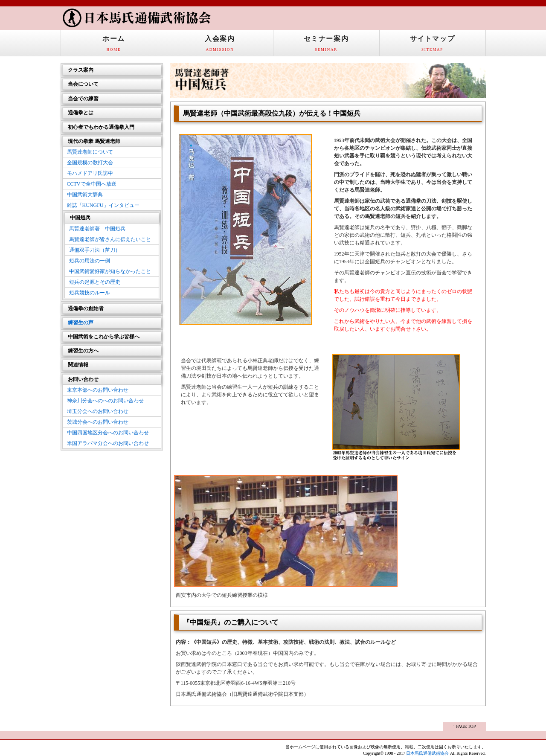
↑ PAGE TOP (465, 726)
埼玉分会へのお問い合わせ (98, 411)
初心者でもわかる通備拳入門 (109, 127)
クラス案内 (111, 70)
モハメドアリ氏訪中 (90, 173)
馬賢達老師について (90, 152)
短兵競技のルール (110, 293)
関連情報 (109, 365)
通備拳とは (109, 113)
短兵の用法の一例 (110, 261)
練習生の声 (104, 323)
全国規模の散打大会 (90, 163)
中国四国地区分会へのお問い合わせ (108, 433)
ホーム (114, 45)
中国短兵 (106, 218)
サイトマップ (433, 45)
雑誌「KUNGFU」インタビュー (103, 205)
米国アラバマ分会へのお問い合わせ (108, 443)
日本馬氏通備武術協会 (427, 753)
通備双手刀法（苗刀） (110, 250)
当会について (109, 84)
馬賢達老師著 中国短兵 (110, 229)
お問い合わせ (109, 379)
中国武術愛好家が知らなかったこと (110, 271)
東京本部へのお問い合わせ (98, 390)
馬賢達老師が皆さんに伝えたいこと (110, 239)
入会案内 (220, 45)
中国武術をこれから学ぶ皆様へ (109, 337)
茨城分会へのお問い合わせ (98, 422)
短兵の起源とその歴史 (110, 282)
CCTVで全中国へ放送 (92, 184)
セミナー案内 (326, 45)
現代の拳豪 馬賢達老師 (107, 141)
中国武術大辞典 (85, 195)
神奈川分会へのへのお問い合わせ (105, 401)
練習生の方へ (109, 351)
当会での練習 (109, 99)
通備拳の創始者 (109, 308)
